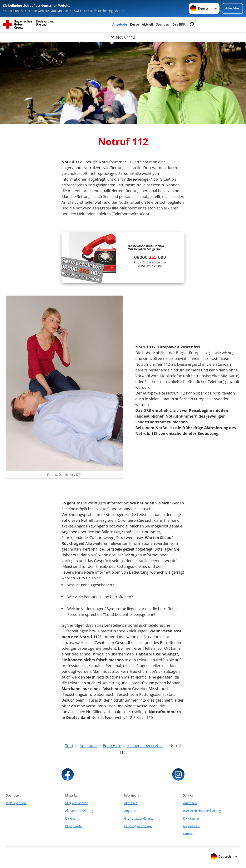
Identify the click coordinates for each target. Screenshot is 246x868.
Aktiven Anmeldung (79, 811)
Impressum (191, 826)
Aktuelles (131, 803)
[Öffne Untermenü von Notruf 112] (123, 37)
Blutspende (73, 826)
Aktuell (147, 24)
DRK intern (191, 818)
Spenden (163, 24)
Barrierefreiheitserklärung (202, 811)
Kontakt (189, 834)
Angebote (120, 24)
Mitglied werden (77, 803)
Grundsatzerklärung (139, 818)
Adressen (190, 803)
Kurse (134, 24)
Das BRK (179, 24)
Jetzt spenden (16, 803)
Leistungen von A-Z (138, 826)
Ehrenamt (72, 818)
